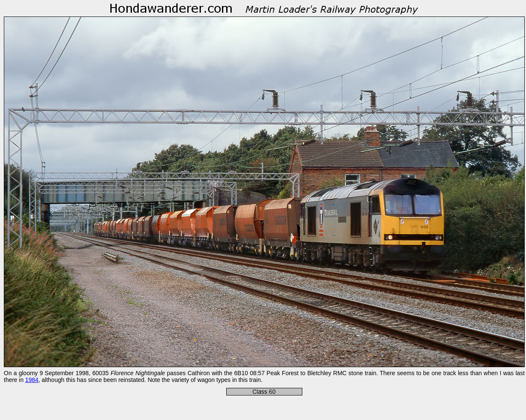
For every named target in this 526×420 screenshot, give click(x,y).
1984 (32, 380)
